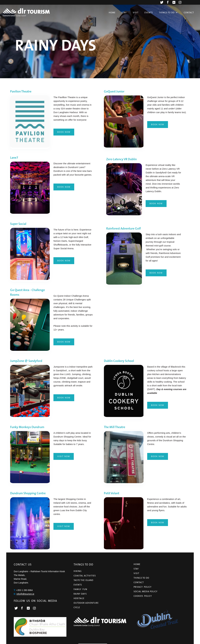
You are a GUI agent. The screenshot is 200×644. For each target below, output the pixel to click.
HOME (137, 564)
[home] (26, 12)
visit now (64, 456)
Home (112, 13)
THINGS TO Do (141, 578)
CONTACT (139, 582)
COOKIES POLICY (143, 596)
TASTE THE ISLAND (83, 580)
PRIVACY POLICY (143, 587)
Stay (124, 13)
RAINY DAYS (80, 594)
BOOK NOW (64, 132)
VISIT (136, 573)
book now (158, 125)
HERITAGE (79, 598)
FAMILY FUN (80, 589)
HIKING (78, 571)
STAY (136, 569)
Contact (189, 13)
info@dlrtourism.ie (25, 594)
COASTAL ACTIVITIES (85, 576)
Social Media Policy (146, 591)
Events (149, 13)
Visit (136, 13)
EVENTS (78, 585)
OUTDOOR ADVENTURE (86, 603)
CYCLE (77, 607)
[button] (168, 13)
